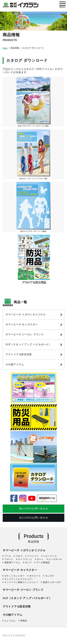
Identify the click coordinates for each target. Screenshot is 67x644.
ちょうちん (10, 621)
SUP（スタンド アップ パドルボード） (28, 344)
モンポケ (50, 576)
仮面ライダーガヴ (52, 582)
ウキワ (19, 556)
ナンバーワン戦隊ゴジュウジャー (21, 582)
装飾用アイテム (12, 562)
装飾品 (24, 621)
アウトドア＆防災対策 (19, 354)
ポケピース (35, 576)
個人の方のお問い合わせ (34, 509)
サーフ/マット (25, 559)
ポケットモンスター (15, 576)
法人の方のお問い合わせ (34, 518)
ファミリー (33, 556)
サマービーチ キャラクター (22, 324)
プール (8, 556)
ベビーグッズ (50, 556)
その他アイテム (15, 364)
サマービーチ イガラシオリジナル (26, 315)
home (5, 48)
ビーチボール (55, 559)
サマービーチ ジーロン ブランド (25, 334)
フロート (9, 559)
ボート (40, 559)
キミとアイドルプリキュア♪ (19, 579)
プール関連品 (43, 562)
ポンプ (28, 562)
